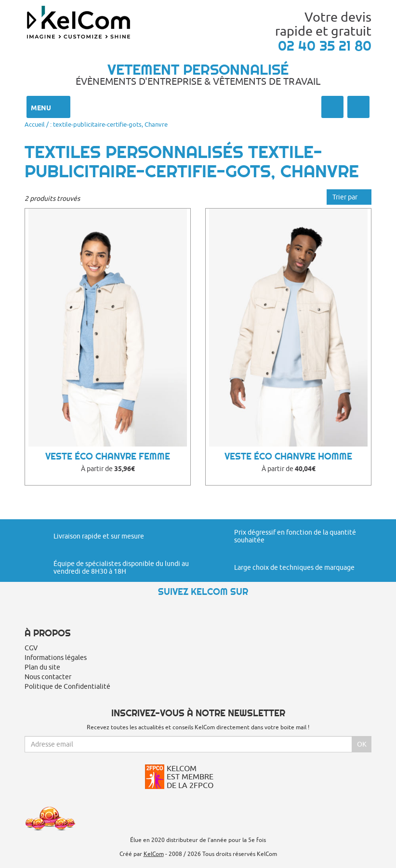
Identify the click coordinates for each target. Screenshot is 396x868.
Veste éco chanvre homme (288, 456)
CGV (31, 648)
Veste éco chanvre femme (108, 456)
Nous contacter (48, 677)
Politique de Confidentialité (67, 686)
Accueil (35, 124)
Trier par (349, 197)
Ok (362, 744)
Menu (48, 107)
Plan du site (42, 667)
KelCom (154, 854)
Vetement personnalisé (198, 69)
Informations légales (56, 658)
